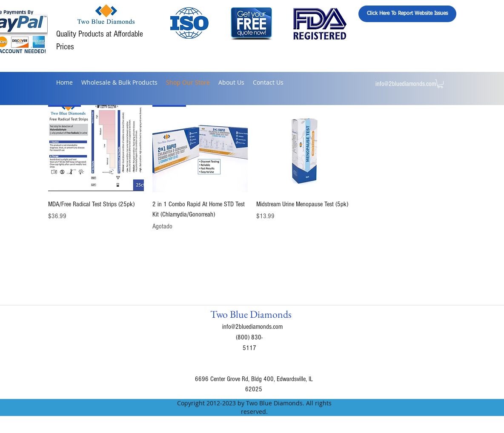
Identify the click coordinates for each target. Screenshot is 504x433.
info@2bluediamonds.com (406, 84)
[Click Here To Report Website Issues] (407, 14)
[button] (440, 84)
